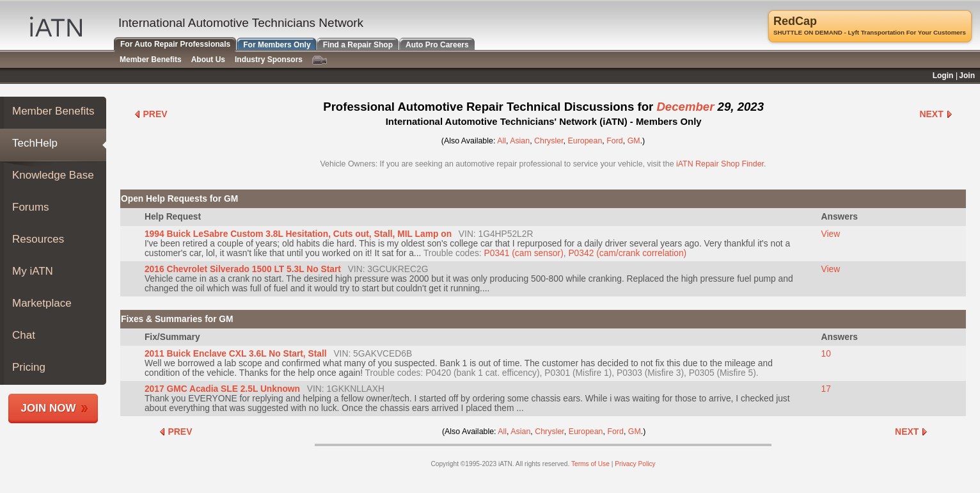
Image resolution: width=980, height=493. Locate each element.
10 (826, 354)
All (502, 141)
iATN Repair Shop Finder (720, 164)
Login (943, 76)
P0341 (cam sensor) (524, 253)
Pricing (29, 367)
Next (936, 114)
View (831, 234)
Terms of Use (590, 464)
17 (826, 389)
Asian (520, 141)
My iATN (33, 271)
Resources (38, 239)
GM (634, 141)
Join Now (49, 408)
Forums (31, 207)
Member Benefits (53, 111)
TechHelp (35, 143)
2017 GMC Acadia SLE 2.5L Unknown (222, 389)
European (585, 141)
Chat (24, 335)
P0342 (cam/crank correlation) (627, 253)
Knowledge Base (53, 175)
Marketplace (42, 303)
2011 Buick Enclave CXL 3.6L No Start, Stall (236, 354)
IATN (56, 27)
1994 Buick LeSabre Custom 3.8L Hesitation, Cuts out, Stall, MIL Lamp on (298, 234)
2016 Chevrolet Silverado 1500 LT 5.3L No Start (243, 269)
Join (967, 76)
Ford (615, 141)
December (685, 107)
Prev (151, 114)
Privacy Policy (635, 464)
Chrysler (549, 141)
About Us (208, 60)
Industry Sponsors (269, 60)
